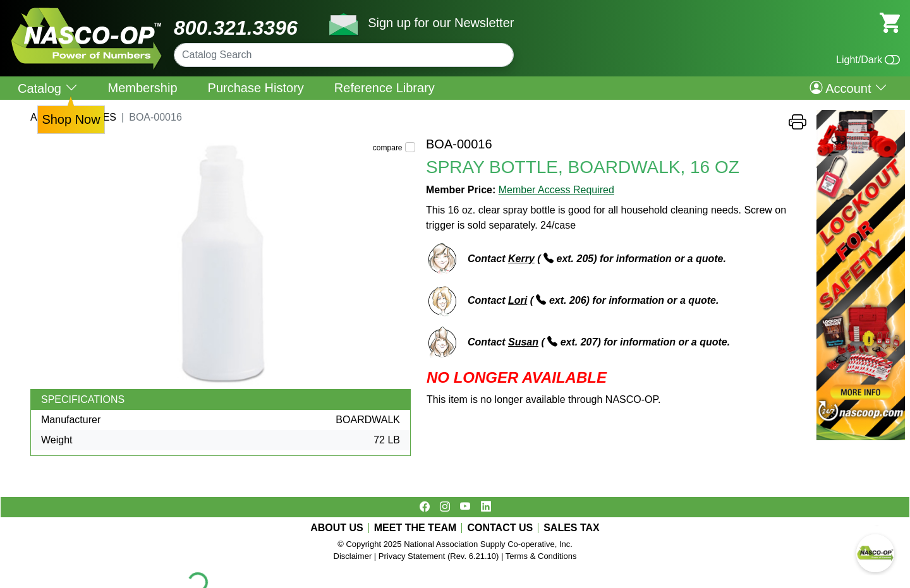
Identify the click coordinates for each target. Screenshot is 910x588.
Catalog (48, 88)
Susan (523, 342)
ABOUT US (337, 528)
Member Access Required (556, 190)
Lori (518, 300)
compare (388, 148)
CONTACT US (500, 528)
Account (848, 88)
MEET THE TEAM (416, 528)
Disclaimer (353, 556)
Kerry (521, 259)
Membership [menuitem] (143, 88)
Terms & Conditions (541, 556)
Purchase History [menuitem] (256, 88)
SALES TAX (572, 528)
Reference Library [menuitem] (385, 88)
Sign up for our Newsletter (441, 23)
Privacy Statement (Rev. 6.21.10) (439, 556)
